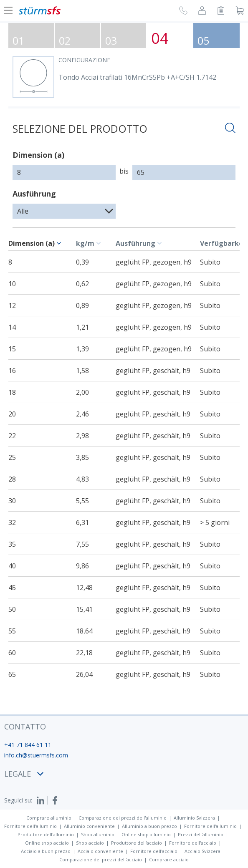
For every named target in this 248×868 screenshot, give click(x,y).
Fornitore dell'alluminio (30, 826)
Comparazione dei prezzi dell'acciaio (101, 859)
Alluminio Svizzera (194, 818)
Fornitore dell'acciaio (193, 843)
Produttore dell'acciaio (137, 843)
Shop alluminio (98, 834)
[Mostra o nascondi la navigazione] (8, 10)
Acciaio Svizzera (202, 851)
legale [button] (24, 774)
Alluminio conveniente (89, 826)
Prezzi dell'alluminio (201, 834)
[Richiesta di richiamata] (183, 12)
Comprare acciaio (169, 859)
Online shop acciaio (47, 843)
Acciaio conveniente (100, 851)
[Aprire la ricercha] (230, 129)
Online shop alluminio (146, 834)
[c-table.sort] (60, 243)
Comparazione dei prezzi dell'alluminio (123, 818)
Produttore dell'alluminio (46, 834)
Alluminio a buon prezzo (149, 826)
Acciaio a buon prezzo (46, 851)
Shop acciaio (90, 843)
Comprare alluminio (49, 818)
